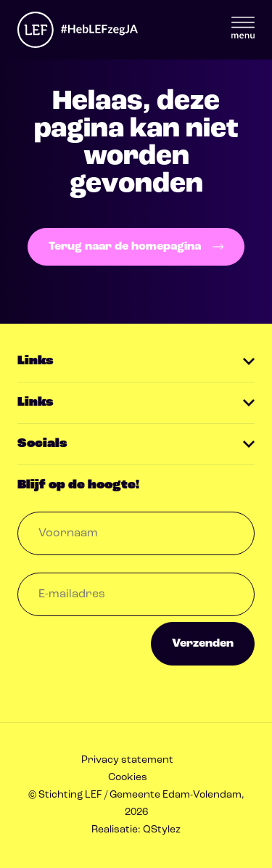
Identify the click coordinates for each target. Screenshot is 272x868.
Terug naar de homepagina (136, 247)
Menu (243, 28)
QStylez (162, 830)
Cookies (128, 778)
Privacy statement (127, 760)
